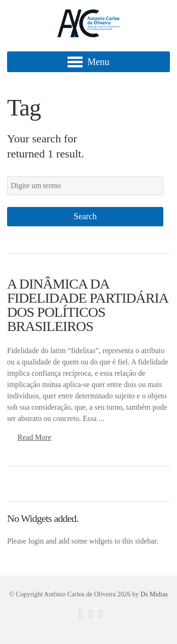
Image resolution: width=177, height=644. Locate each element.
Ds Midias (154, 594)
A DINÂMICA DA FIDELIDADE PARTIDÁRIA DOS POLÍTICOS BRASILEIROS (87, 305)
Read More (34, 437)
